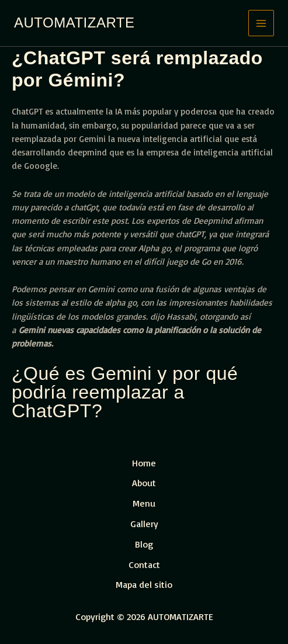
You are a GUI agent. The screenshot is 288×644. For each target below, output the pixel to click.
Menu (144, 503)
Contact (144, 565)
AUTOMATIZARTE (74, 22)
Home (144, 463)
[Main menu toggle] (261, 23)
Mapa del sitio (144, 584)
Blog (144, 544)
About (144, 483)
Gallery (144, 524)
